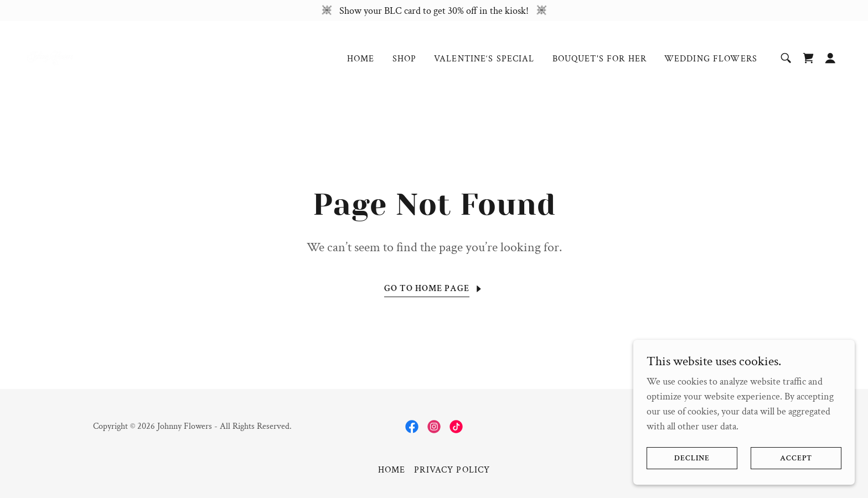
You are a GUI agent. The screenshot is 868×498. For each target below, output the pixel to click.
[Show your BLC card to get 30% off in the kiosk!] (434, 11)
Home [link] (361, 59)
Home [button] (392, 470)
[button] (830, 58)
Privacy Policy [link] (452, 470)
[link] (50, 57)
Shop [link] (405, 59)
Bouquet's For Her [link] (600, 59)
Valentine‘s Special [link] (484, 59)
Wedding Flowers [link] (711, 59)
